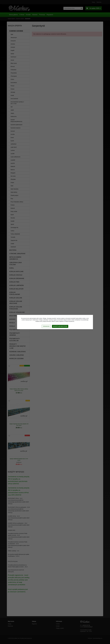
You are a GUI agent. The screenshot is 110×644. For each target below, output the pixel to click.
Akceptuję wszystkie (60, 326)
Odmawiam (46, 326)
